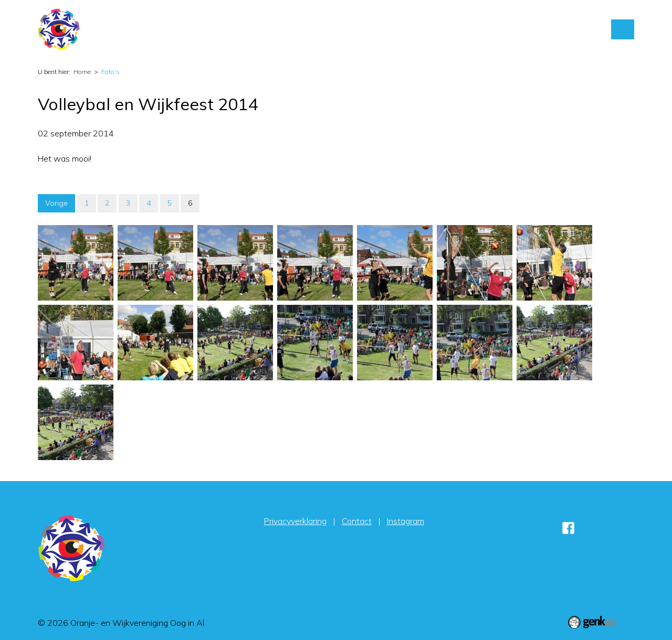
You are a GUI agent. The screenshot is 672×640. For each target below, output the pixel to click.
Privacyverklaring (295, 521)
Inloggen (524, 29)
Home (286, 29)
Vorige (56, 203)
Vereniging (386, 29)
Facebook (568, 528)
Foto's (434, 29)
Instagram (406, 521)
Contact (477, 29)
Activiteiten (328, 29)
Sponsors (575, 29)
